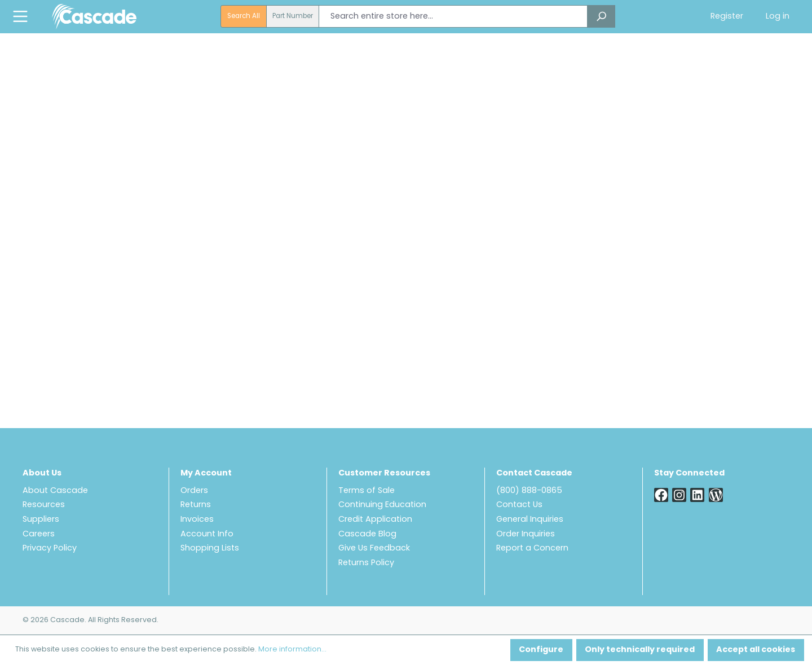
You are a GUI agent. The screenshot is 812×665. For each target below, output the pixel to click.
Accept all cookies (756, 650)
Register (727, 17)
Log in (778, 17)
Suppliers (41, 520)
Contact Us (519, 505)
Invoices (197, 520)
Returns (196, 505)
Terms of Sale (367, 491)
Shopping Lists (210, 549)
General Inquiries (530, 520)
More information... (292, 650)
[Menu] (20, 17)
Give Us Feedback (374, 549)
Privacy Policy (50, 549)
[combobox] (453, 16)
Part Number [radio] (293, 16)
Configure (541, 650)
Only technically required (640, 650)
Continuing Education (382, 505)
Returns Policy (366, 563)
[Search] (601, 16)
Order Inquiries (526, 534)
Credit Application (375, 520)
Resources (44, 505)
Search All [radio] (244, 16)
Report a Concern (532, 549)
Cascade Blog (367, 534)
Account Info (207, 534)
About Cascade (55, 491)
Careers (39, 534)
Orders (194, 491)
